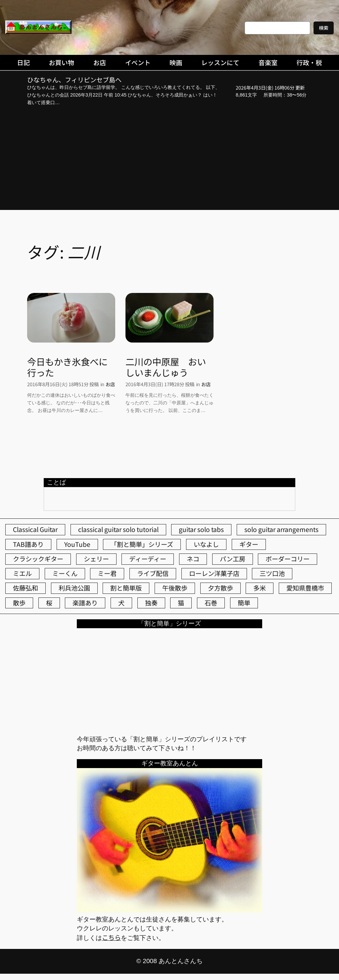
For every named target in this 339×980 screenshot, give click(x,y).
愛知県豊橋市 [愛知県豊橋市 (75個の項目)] (305, 588)
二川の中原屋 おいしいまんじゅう (166, 367)
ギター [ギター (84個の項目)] (249, 544)
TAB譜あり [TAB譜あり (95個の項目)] (28, 544)
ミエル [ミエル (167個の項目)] (22, 573)
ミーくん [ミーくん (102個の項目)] (65, 573)
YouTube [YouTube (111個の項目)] (77, 544)
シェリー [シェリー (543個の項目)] (96, 559)
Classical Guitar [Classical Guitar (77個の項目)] (35, 529)
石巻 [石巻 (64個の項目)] (211, 603)
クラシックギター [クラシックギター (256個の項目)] (38, 559)
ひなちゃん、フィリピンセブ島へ (74, 80)
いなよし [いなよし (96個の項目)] (206, 544)
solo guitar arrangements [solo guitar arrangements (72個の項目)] (281, 529)
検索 (324, 28)
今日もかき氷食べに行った (67, 367)
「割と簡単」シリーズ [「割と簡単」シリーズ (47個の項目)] (142, 544)
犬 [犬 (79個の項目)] (121, 603)
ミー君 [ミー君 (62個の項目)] (107, 573)
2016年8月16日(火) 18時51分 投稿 (63, 384)
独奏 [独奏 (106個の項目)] (151, 603)
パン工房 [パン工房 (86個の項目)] (233, 559)
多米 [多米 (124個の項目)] (260, 588)
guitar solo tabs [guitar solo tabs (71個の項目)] (201, 529)
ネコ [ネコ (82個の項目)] (193, 559)
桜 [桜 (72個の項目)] (49, 603)
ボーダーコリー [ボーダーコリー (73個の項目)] (288, 559)
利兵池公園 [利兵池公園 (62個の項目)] (74, 588)
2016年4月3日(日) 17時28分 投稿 (160, 384)
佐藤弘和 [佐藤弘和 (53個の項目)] (25, 588)
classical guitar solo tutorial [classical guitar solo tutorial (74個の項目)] (118, 529)
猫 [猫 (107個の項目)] (181, 603)
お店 (110, 384)
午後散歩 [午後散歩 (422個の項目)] (175, 588)
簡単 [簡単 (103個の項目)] (244, 603)
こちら (111, 937)
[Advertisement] (169, 159)
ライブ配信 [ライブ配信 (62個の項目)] (153, 573)
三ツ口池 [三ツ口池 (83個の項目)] (272, 573)
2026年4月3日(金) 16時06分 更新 (270, 87)
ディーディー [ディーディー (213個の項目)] (148, 559)
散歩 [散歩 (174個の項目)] (19, 603)
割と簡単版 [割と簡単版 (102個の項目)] (126, 588)
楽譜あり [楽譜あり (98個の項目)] (85, 603)
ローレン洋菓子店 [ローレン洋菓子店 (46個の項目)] (214, 573)
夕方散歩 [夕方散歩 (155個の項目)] (220, 588)
